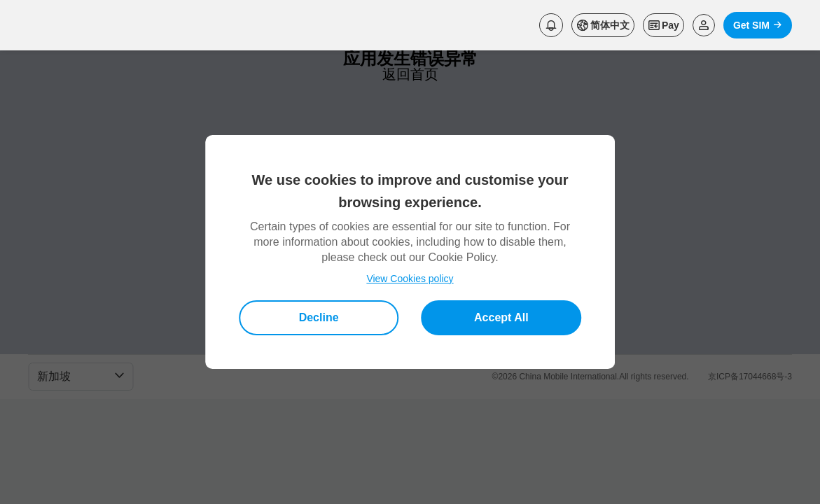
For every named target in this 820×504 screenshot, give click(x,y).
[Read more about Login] (704, 25)
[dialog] (410, 252)
